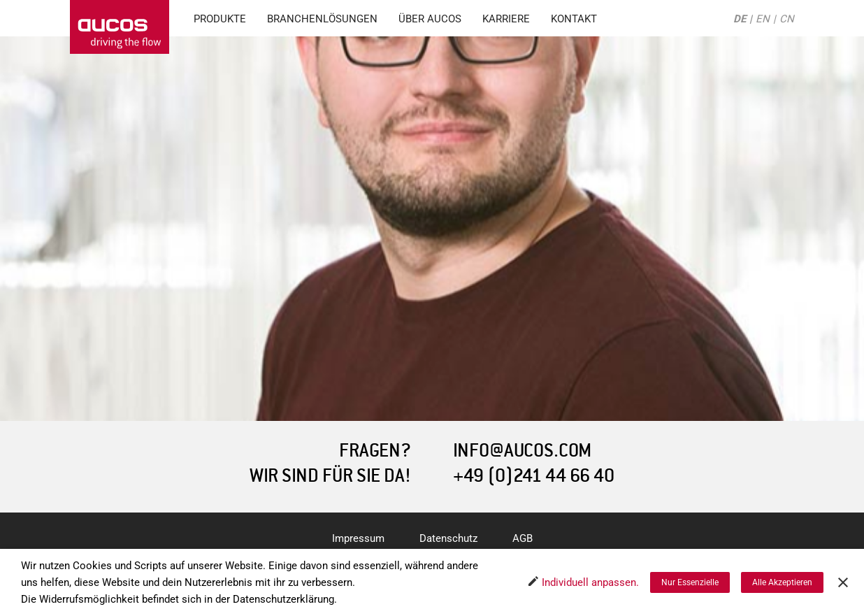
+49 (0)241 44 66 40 (534, 476)
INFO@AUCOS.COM (522, 451)
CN (787, 19)
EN (763, 19)
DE (740, 19)
